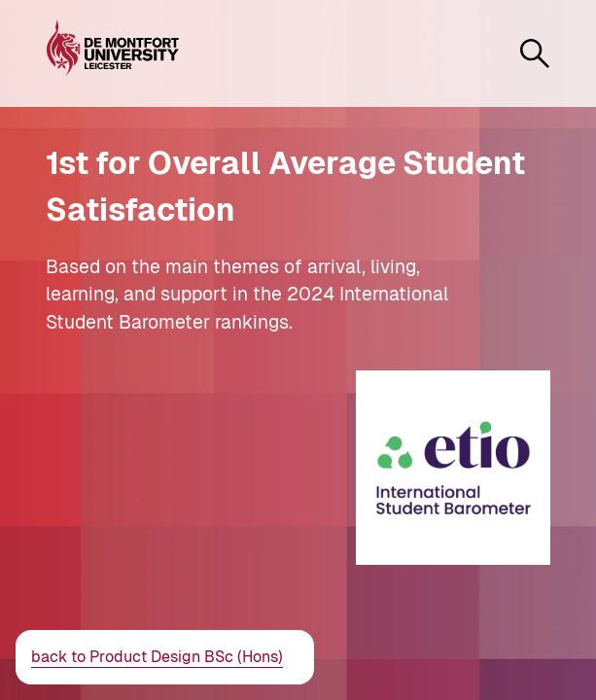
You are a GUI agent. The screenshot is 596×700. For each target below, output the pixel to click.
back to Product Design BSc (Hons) (157, 657)
